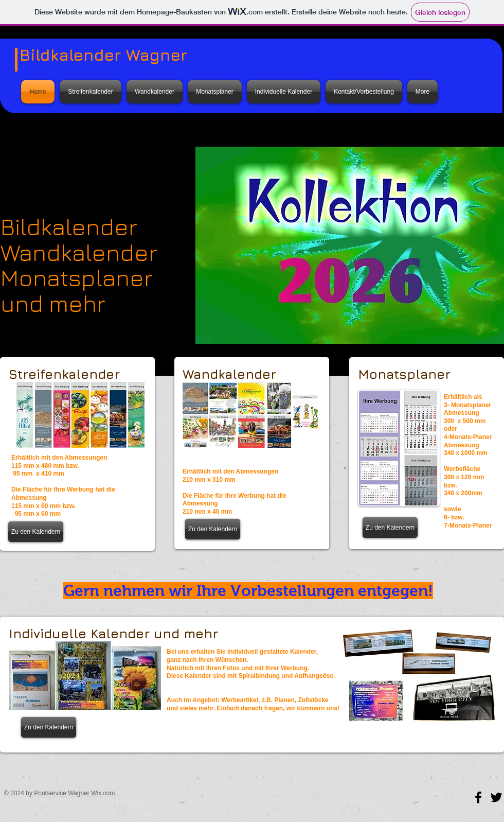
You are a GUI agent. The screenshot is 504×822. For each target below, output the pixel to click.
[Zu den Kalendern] (36, 532)
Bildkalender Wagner (103, 55)
